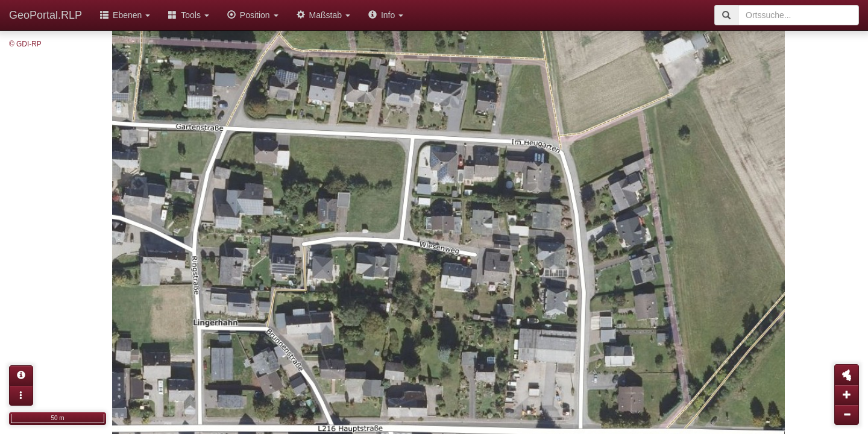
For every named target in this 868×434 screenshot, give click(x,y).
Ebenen (125, 15)
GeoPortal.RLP (46, 15)
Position (253, 15)
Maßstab (323, 15)
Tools (189, 15)
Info (386, 15)
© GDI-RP (25, 44)
